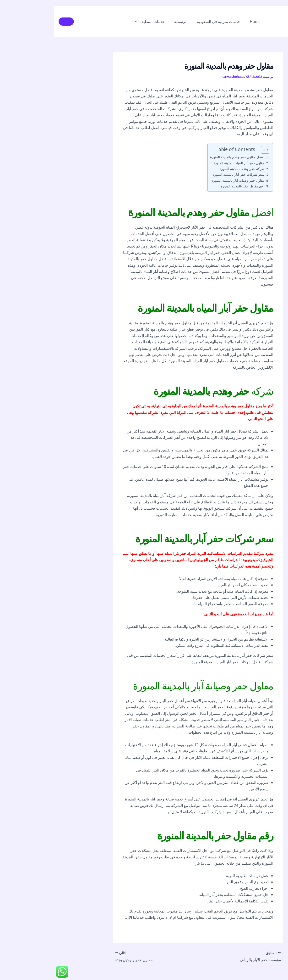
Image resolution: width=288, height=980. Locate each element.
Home (198, 22)
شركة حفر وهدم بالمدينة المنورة (188, 169)
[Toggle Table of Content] (209, 150)
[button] (87, 22)
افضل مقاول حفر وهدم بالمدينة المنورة (184, 157)
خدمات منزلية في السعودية (164, 22)
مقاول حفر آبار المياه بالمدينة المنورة (185, 163)
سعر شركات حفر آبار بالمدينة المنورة (185, 174)
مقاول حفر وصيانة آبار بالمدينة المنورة (184, 180)
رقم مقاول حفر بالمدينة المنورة (189, 186)
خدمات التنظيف (99, 22)
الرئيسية (128, 22)
